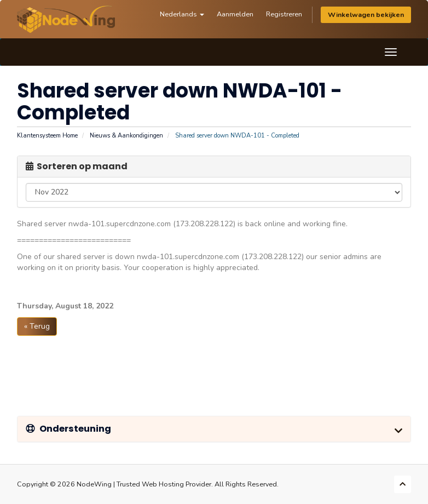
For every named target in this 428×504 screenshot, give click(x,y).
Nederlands (182, 14)
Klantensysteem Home (47, 136)
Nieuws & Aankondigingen (126, 136)
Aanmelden (235, 14)
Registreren (284, 14)
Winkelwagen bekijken (366, 15)
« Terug (37, 326)
